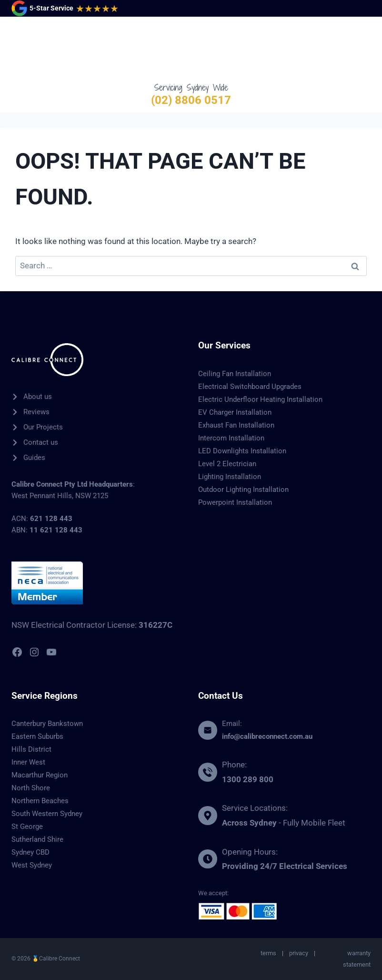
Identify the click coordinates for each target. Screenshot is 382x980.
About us (38, 397)
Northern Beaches (40, 801)
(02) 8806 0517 (191, 100)
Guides (34, 458)
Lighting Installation (230, 477)
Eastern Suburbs (37, 736)
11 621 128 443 (56, 530)
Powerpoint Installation (235, 502)
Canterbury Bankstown (47, 724)
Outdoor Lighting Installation (243, 490)
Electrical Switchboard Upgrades (250, 387)
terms (268, 953)
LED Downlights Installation (242, 451)
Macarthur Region (40, 775)
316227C (156, 625)
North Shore (31, 788)
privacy (299, 953)
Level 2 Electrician (227, 464)
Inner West (28, 762)
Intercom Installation (231, 438)
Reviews (36, 412)
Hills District (31, 749)
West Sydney (32, 865)
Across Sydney (249, 823)
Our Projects (43, 427)
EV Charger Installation (235, 412)
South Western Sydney (47, 814)
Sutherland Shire (37, 839)
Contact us (41, 442)
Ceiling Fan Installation (235, 374)
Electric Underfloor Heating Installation (260, 399)
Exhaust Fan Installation (236, 425)
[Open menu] (361, 49)
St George (27, 827)
